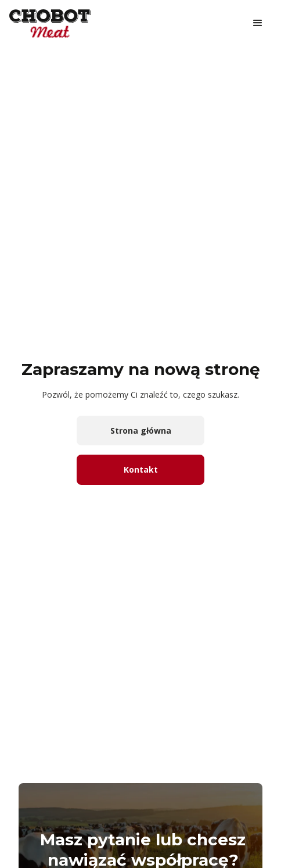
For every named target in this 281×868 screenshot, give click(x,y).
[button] (258, 23)
